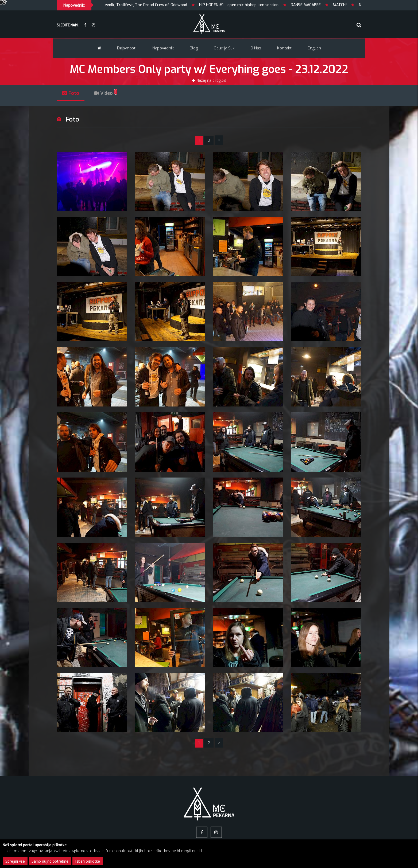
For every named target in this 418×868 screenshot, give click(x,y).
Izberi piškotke (88, 861)
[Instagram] (93, 26)
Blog (194, 48)
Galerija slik (224, 48)
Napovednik (163, 48)
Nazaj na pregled (209, 81)
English (314, 48)
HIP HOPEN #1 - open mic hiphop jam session (255, 5)
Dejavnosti (127, 48)
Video (106, 93)
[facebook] (85, 26)
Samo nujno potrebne (50, 861)
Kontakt (284, 48)
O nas (256, 48)
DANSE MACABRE (322, 5)
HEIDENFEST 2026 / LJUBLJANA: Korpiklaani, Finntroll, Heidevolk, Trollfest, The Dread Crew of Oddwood (110, 5)
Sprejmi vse (15, 861)
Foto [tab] (71, 93)
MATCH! (356, 5)
